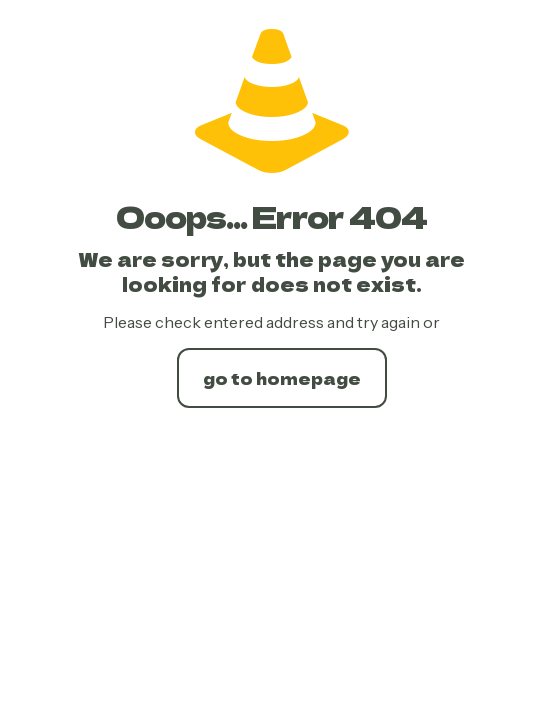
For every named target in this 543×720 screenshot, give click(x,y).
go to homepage (282, 378)
